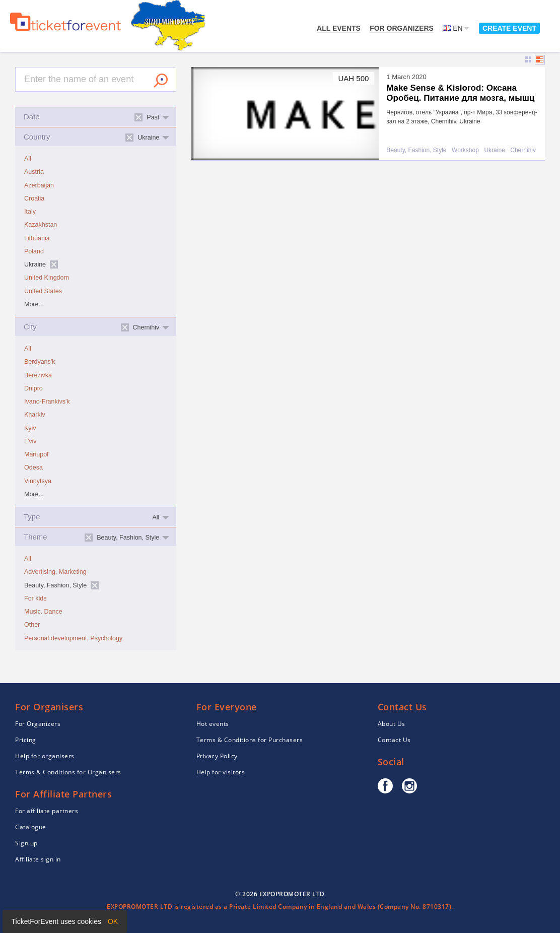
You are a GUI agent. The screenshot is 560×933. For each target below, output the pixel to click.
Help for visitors (221, 772)
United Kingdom (47, 278)
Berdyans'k (40, 362)
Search (161, 81)
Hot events (213, 724)
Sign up (26, 843)
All (28, 159)
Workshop (465, 150)
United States (43, 291)
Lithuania (37, 238)
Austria (34, 172)
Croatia (34, 198)
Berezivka (38, 375)
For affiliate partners (47, 811)
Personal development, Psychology (73, 638)
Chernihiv (523, 150)
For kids (35, 598)
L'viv (30, 441)
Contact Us (394, 740)
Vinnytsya (38, 481)
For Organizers (402, 28)
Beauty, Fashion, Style (416, 150)
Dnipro (33, 388)
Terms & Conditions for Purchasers (250, 740)
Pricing (26, 740)
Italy (30, 212)
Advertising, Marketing (55, 572)
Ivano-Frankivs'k (47, 402)
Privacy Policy (217, 756)
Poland (34, 251)
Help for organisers (45, 756)
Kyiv (30, 428)
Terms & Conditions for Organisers (68, 772)
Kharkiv (35, 415)
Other (32, 625)
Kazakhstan (41, 225)
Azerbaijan (39, 185)
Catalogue (31, 827)
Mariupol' (37, 454)
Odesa (33, 468)
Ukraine (494, 150)
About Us (392, 724)
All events (339, 28)
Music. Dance (43, 612)
